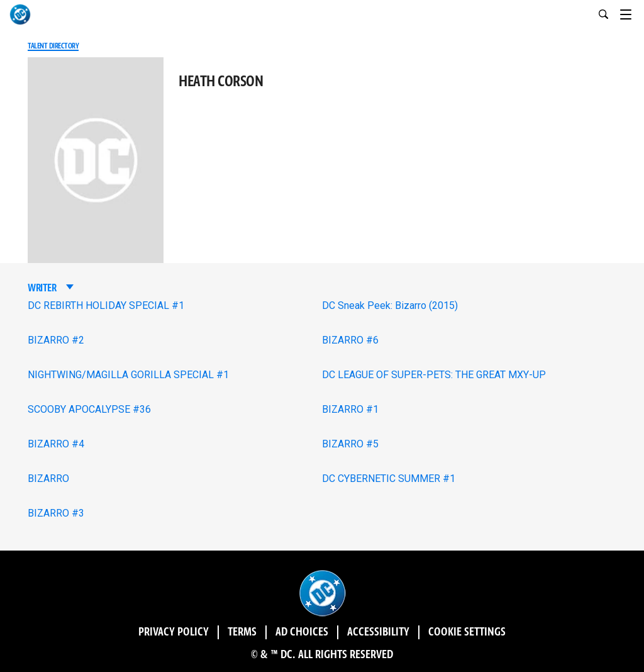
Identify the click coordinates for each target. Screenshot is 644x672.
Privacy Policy (174, 632)
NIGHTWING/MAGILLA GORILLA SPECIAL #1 (128, 375)
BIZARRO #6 (350, 340)
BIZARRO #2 (56, 340)
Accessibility (378, 632)
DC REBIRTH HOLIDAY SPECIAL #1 (106, 305)
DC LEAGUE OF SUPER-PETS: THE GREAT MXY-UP (434, 375)
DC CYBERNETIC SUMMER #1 (389, 479)
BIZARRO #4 (56, 444)
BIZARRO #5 (350, 444)
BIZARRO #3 (56, 513)
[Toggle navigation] (632, 13)
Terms (242, 632)
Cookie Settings (467, 632)
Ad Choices (302, 632)
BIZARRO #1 (350, 409)
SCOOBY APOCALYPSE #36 (89, 409)
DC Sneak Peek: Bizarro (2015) (390, 305)
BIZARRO (48, 479)
